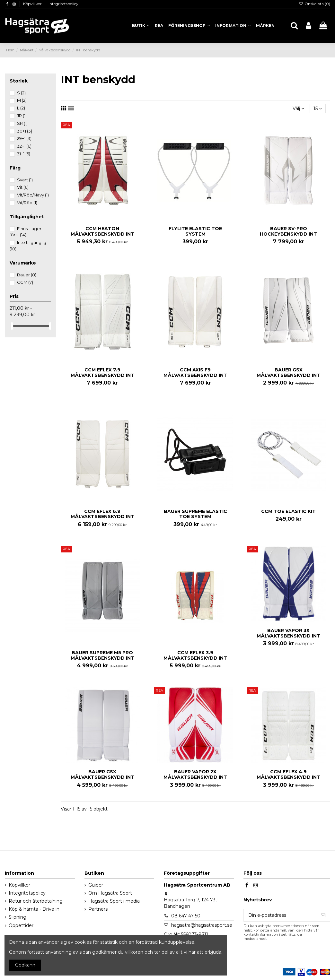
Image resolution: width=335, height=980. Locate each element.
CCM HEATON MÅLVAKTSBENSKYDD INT (102, 231)
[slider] (12, 326)
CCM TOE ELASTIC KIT (288, 511)
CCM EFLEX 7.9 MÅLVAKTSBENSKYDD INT (102, 373)
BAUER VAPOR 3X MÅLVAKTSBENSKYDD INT (288, 633)
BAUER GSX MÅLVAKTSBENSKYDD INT (288, 373)
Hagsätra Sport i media (114, 901)
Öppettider (21, 925)
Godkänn (25, 965)
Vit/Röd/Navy (33, 195)
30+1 (25, 131)
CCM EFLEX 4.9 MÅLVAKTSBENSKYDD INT (288, 774)
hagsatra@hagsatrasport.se (202, 925)
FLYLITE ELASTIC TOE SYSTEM (195, 231)
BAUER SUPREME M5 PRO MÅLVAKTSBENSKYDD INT (102, 655)
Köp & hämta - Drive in (34, 909)
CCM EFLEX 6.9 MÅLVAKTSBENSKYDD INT (102, 514)
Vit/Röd (27, 203)
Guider (96, 885)
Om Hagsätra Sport (110, 893)
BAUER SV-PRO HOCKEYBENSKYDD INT (288, 231)
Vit (23, 187)
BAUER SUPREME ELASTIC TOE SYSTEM (195, 514)
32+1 (24, 146)
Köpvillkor (33, 4)
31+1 (24, 154)
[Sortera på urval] (298, 109)
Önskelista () (314, 4)
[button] (233, 26)
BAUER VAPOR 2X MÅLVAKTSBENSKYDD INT (195, 774)
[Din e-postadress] (280, 915)
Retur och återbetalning (36, 901)
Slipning (18, 917)
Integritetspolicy (63, 4)
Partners (98, 909)
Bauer (27, 275)
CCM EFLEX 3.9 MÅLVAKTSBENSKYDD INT (195, 655)
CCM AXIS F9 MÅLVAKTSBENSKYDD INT (195, 373)
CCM (25, 282)
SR (22, 123)
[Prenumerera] (323, 915)
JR (22, 116)
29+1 (24, 138)
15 (318, 108)
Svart (25, 180)
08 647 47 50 (186, 916)
